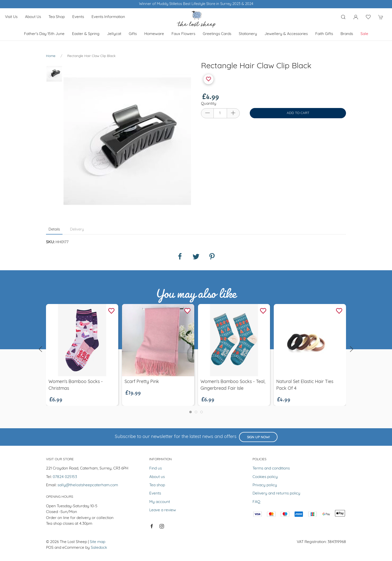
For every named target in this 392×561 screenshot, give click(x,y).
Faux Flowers (183, 34)
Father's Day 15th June (44, 34)
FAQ (256, 502)
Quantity (209, 104)
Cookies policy (265, 477)
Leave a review (163, 510)
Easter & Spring (86, 34)
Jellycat (114, 34)
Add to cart (298, 113)
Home (51, 56)
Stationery (248, 34)
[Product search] (343, 17)
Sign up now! (258, 437)
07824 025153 (65, 477)
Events (78, 17)
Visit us (11, 17)
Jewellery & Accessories (286, 34)
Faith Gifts (324, 34)
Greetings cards (217, 34)
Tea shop (57, 17)
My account (160, 502)
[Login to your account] (356, 17)
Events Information (108, 17)
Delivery (77, 230)
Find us (155, 468)
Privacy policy (265, 485)
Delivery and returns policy (276, 493)
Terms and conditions (271, 468)
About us (33, 17)
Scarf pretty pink (142, 382)
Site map (97, 542)
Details (54, 230)
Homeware (154, 34)
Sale (364, 34)
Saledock (99, 548)
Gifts (133, 34)
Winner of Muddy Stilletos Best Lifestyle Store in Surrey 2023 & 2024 (196, 4)
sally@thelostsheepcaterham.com (88, 485)
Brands (347, 34)
